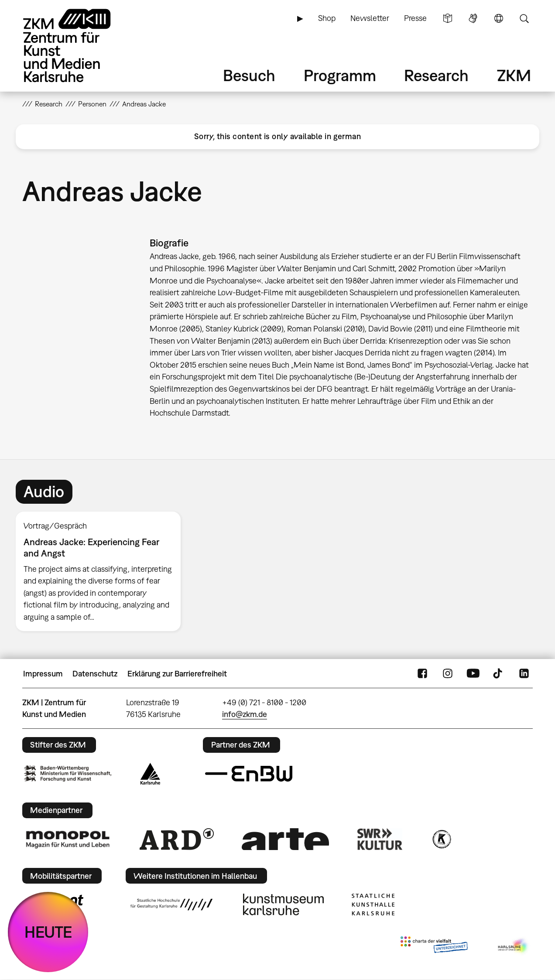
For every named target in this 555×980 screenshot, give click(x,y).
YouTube (473, 674)
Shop (327, 18)
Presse (415, 18)
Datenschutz (95, 674)
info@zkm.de (245, 714)
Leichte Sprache (448, 18)
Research (436, 75)
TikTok (499, 674)
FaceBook (422, 674)
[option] (102, 571)
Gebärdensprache (473, 18)
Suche (524, 18)
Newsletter (370, 18)
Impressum (43, 674)
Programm (340, 75)
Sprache (499, 18)
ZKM (514, 75)
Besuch (249, 75)
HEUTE (48, 932)
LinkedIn (524, 674)
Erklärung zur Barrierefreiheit (177, 674)
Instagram (448, 674)
